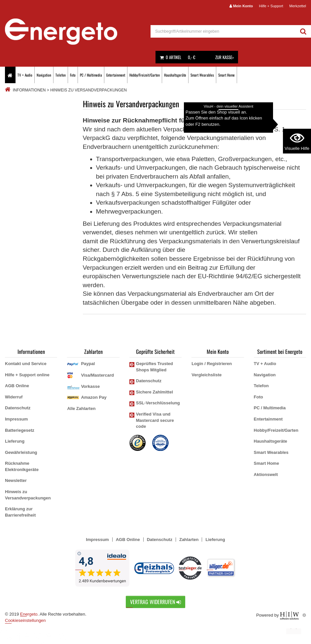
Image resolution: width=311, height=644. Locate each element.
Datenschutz (18, 408)
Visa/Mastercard (97, 375)
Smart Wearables (202, 75)
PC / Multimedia (91, 75)
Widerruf (14, 397)
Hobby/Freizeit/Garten (145, 75)
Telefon (61, 75)
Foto (73, 75)
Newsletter (16, 480)
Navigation (44, 75)
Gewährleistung (21, 452)
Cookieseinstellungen (25, 620)
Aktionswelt (266, 475)
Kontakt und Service (26, 364)
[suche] (223, 31)
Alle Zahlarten (81, 408)
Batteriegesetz (20, 430)
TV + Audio (25, 75)
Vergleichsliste (207, 375)
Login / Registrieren (212, 364)
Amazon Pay (94, 397)
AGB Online (17, 386)
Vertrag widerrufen (155, 602)
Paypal (88, 364)
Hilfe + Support (271, 6)
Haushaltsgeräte (175, 75)
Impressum (16, 419)
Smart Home (226, 75)
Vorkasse (90, 386)
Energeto (29, 614)
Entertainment (116, 75)
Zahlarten (189, 540)
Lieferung (15, 441)
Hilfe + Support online (27, 375)
